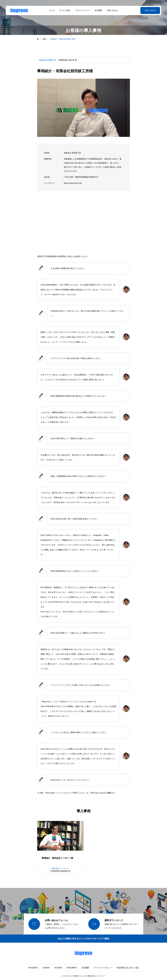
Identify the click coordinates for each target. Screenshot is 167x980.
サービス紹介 (65, 10)
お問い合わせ (112, 10)
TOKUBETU (33, 968)
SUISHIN (58, 968)
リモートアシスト (83, 10)
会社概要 (98, 10)
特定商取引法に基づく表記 (128, 968)
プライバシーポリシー (103, 968)
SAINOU (46, 968)
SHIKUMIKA (72, 968)
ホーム (52, 10)
